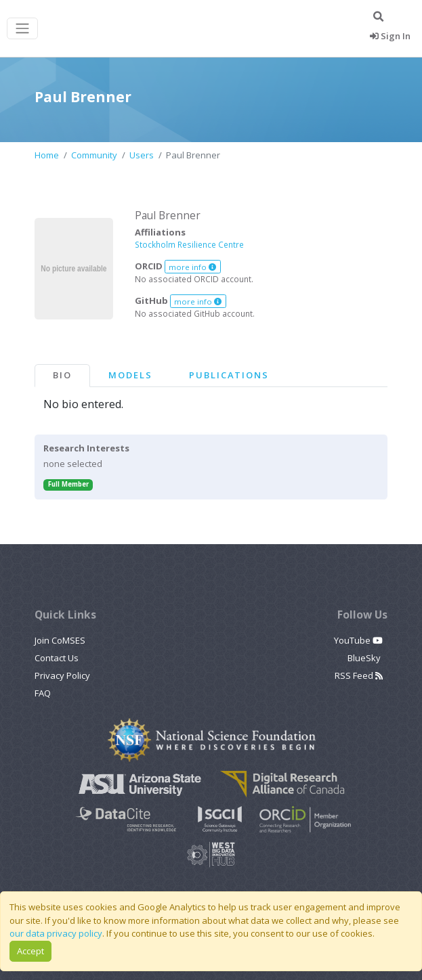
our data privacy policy (56, 933)
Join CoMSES (60, 640)
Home (47, 155)
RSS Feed (359, 675)
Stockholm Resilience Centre (189, 244)
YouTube (358, 640)
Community (94, 155)
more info (192, 267)
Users (142, 155)
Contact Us (57, 658)
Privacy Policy (62, 675)
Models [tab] (130, 375)
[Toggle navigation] (22, 29)
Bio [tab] (62, 375)
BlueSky (365, 658)
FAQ (43, 693)
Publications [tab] (229, 375)
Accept (30, 951)
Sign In (390, 36)
